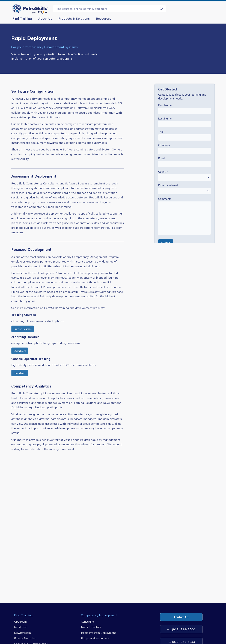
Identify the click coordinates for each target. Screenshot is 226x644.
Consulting (87, 622)
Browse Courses (23, 329)
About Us (45, 18)
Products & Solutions (74, 18)
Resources (104, 18)
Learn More (20, 351)
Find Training (22, 18)
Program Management (95, 638)
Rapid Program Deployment (98, 633)
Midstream (21, 627)
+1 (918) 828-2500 (181, 629)
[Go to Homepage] (31, 9)
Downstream (22, 633)
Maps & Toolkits (91, 627)
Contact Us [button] (181, 617)
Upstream (20, 622)
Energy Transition (25, 638)
